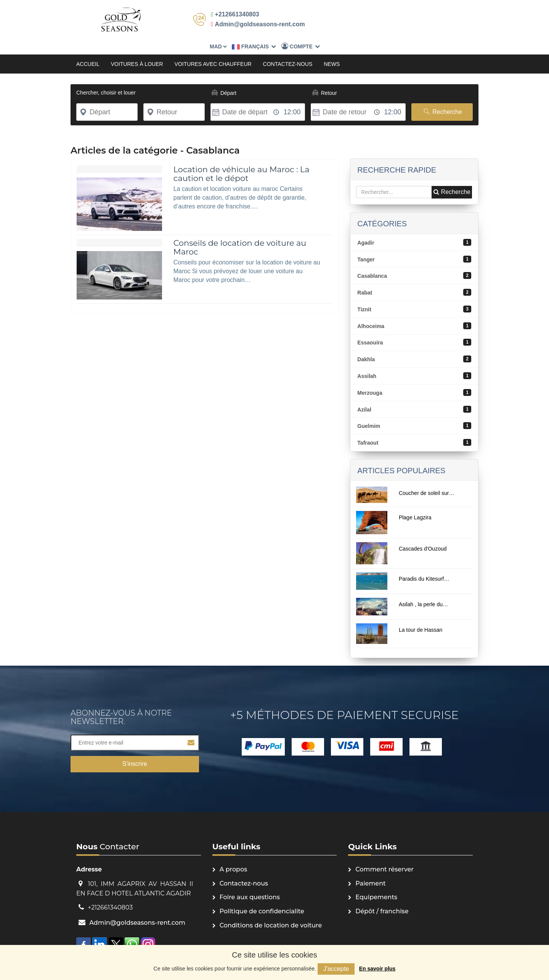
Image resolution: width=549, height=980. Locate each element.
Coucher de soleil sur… (427, 478)
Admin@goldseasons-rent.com (250, 24)
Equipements (376, 882)
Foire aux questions (250, 882)
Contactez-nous (288, 49)
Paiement (370, 868)
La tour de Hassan (421, 615)
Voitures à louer (137, 49)
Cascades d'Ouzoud (423, 533)
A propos (234, 854)
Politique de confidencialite (262, 896)
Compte (433, 17)
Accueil (88, 49)
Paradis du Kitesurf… (424, 564)
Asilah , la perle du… (423, 589)
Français (386, 17)
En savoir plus (377, 969)
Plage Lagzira (415, 502)
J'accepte (336, 969)
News (332, 49)
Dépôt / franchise (382, 896)
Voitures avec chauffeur (213, 49)
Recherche (442, 97)
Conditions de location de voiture (271, 910)
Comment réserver (384, 854)
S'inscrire (135, 749)
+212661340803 (227, 14)
